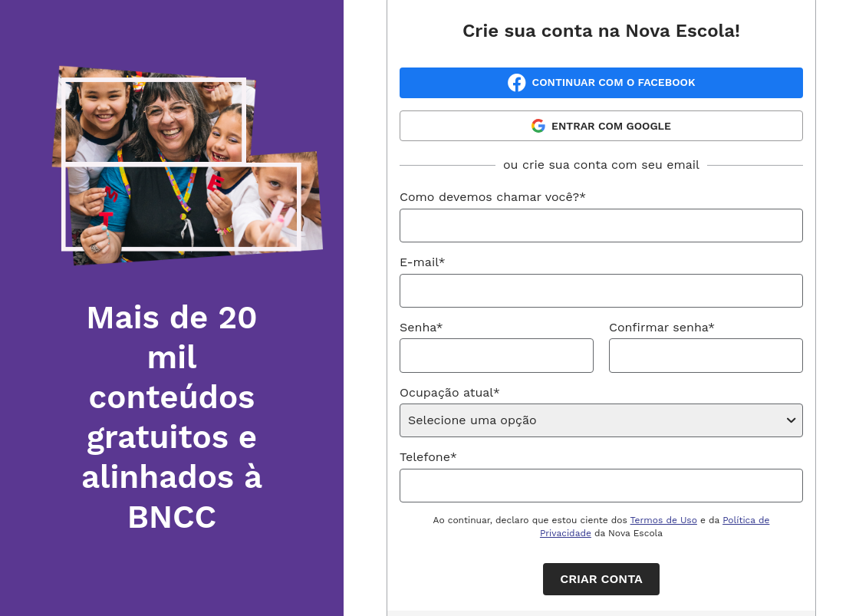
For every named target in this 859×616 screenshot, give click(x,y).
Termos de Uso (664, 520)
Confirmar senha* (662, 327)
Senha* (421, 327)
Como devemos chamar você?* (493, 197)
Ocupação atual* (450, 392)
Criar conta (601, 579)
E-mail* (423, 262)
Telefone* (428, 457)
